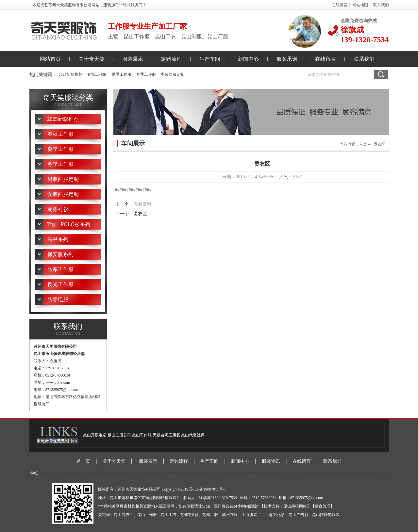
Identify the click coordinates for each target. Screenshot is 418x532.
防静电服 (58, 299)
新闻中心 (248, 59)
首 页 (83, 461)
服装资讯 (271, 461)
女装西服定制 (63, 194)
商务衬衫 (58, 209)
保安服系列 (60, 254)
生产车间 (210, 59)
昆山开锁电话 (95, 435)
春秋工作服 (97, 74)
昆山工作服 (142, 435)
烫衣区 (140, 214)
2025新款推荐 (71, 74)
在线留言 (340, 5)
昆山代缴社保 (193, 435)
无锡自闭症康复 (166, 435)
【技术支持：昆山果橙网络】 (285, 506)
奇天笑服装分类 (68, 100)
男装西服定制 (173, 74)
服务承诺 (287, 59)
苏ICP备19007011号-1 (208, 489)
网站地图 (360, 5)
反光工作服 (60, 284)
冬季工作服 (146, 74)
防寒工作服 (60, 269)
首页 (363, 144)
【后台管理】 (323, 506)
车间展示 (133, 143)
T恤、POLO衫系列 (69, 224)
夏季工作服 (122, 74)
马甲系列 (58, 239)
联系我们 (381, 5)
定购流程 (171, 59)
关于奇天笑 (92, 59)
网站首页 (50, 59)
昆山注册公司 (119, 435)
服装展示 (133, 59)
